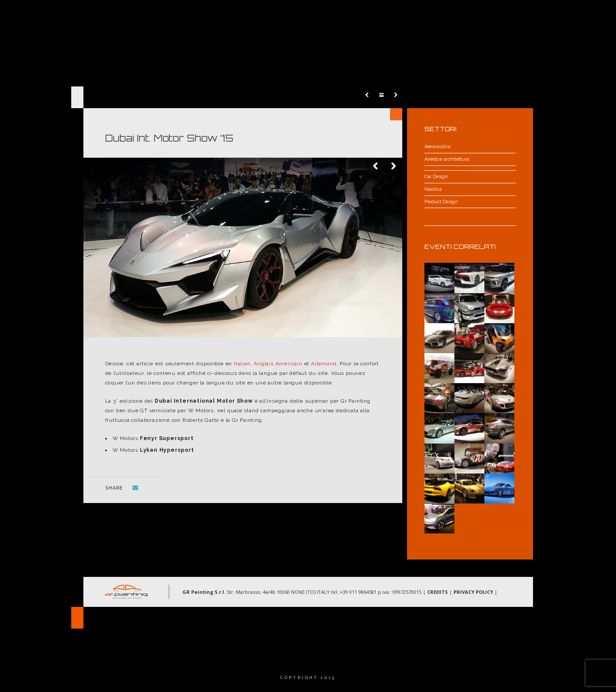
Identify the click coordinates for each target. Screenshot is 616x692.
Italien (242, 364)
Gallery (460, 15)
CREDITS (437, 592)
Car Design (436, 177)
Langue (545, 15)
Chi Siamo (346, 15)
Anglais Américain (278, 364)
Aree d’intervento (404, 15)
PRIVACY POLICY (473, 592)
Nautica (433, 189)
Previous (376, 166)
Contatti (503, 15)
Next (394, 166)
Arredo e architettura (447, 159)
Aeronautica (437, 147)
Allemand (324, 364)
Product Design (441, 202)
